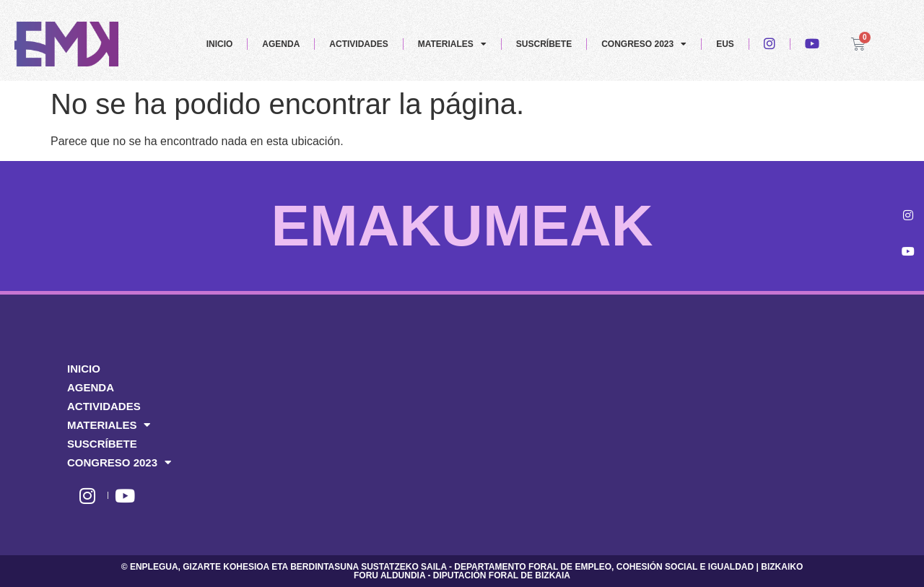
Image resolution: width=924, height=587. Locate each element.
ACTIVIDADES (358, 44)
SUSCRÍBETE (544, 44)
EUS (725, 44)
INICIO (220, 44)
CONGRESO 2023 (644, 44)
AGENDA (281, 44)
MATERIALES (452, 44)
